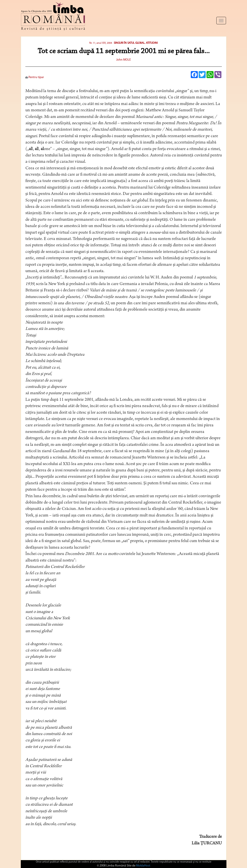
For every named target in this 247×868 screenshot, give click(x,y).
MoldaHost (143, 866)
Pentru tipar (35, 77)
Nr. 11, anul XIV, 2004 (101, 43)
